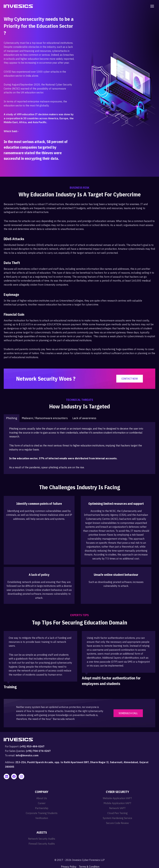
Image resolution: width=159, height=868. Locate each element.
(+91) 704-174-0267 (38, 751)
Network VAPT (117, 808)
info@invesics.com (27, 755)
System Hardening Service (117, 818)
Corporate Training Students (42, 813)
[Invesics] (18, 6)
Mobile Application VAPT (117, 803)
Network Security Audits (42, 839)
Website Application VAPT (117, 798)
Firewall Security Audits (42, 844)
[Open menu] (152, 6)
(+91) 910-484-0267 (32, 746)
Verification (42, 818)
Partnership (42, 808)
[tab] (12, 418)
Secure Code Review (117, 823)
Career (42, 803)
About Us (42, 798)
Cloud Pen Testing (117, 813)
